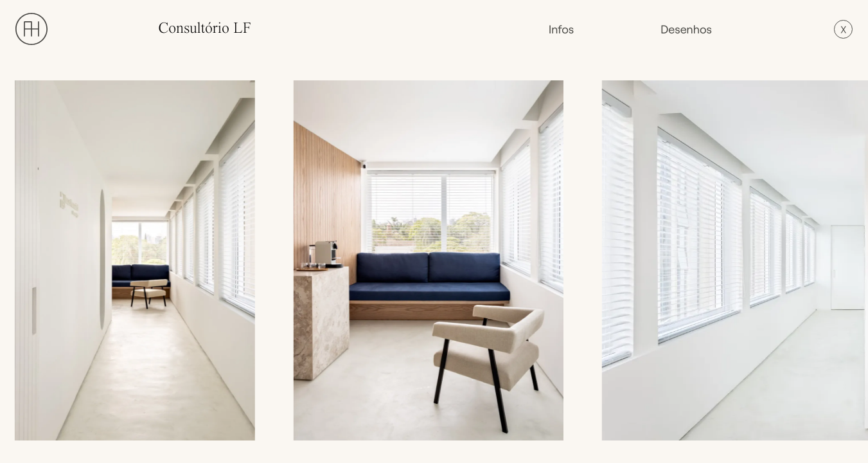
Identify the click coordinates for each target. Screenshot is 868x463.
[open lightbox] (139, 260)
